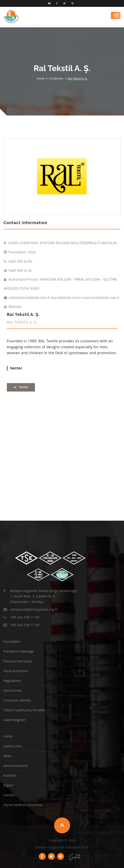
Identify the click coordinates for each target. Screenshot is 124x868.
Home (41, 78)
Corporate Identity (17, 700)
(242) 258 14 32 (18, 270)
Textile (21, 387)
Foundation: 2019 (20, 252)
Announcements (16, 766)
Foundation (12, 641)
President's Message (19, 651)
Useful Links (12, 746)
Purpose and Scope (18, 661)
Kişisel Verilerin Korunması (23, 805)
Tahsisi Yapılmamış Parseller (24, 710)
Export (8, 785)
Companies (56, 78)
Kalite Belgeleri (14, 720)
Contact (9, 795)
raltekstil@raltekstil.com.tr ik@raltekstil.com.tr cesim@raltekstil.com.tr (62, 298)
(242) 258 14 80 (18, 261)
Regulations (12, 681)
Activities (10, 775)
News (8, 756)
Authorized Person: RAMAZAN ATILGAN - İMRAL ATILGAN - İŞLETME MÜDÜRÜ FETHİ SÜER (61, 284)
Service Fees (13, 690)
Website (13, 307)
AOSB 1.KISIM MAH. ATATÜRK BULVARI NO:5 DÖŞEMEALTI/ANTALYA (60, 243)
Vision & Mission (16, 671)
